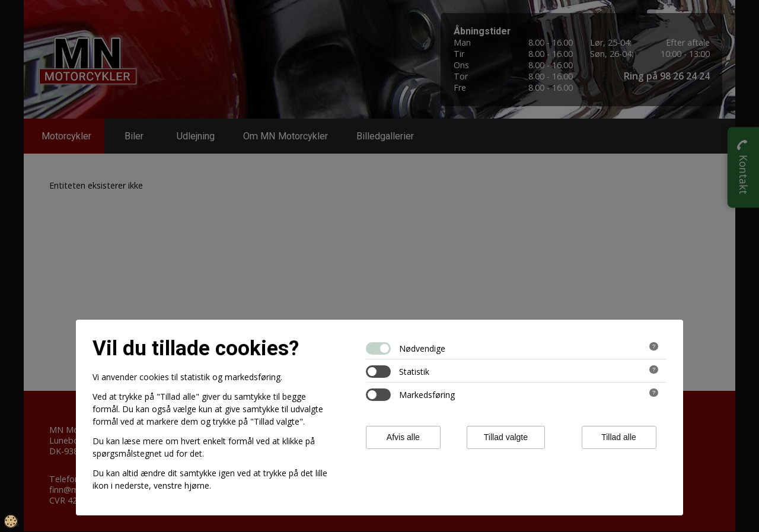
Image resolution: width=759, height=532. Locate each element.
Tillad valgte (506, 437)
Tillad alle (619, 437)
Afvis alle (403, 437)
